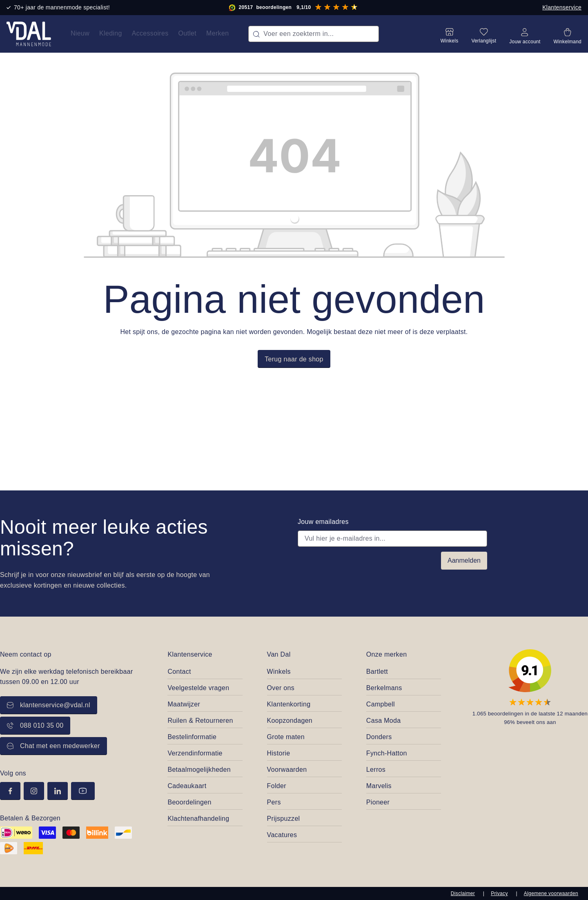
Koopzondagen (290, 721)
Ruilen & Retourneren (200, 721)
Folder (277, 786)
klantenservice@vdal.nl (49, 705)
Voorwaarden (287, 770)
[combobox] (314, 34)
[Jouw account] (525, 34)
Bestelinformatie (192, 737)
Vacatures (282, 835)
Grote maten (286, 737)
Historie (279, 753)
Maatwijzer (184, 704)
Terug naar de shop (294, 359)
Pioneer (378, 802)
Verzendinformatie (195, 753)
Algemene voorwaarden (551, 893)
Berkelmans (384, 688)
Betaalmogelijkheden (199, 770)
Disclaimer (463, 893)
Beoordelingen (189, 802)
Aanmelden (464, 560)
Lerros (376, 770)
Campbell (381, 704)
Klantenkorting (289, 704)
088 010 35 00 (35, 725)
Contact (179, 672)
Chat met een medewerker (53, 746)
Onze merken (387, 654)
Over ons (281, 688)
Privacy (499, 893)
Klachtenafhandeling (198, 819)
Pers (274, 802)
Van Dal (279, 654)
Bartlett (377, 672)
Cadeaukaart (187, 786)
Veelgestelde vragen (198, 688)
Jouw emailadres (323, 522)
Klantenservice (562, 7)
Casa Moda (384, 721)
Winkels (279, 672)
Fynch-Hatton (387, 753)
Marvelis (379, 786)
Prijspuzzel (284, 819)
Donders (379, 737)
